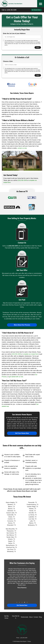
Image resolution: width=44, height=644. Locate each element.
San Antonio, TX (11, 533)
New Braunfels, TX (11, 529)
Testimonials (24, 617)
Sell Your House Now (22, 433)
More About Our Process (22, 325)
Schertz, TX (11, 539)
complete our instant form (31, 354)
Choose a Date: (8, 61)
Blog (40, 617)
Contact (36, 617)
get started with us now (16, 377)
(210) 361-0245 (12, 10)
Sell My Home (6, 617)
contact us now (22, 148)
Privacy (29, 641)
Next (38, 47)
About (31, 617)
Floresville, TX (33, 502)
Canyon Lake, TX (11, 513)
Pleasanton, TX (11, 531)
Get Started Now (22, 605)
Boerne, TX (11, 509)
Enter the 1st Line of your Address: (14, 33)
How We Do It (16, 617)
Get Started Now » (36, 10)
